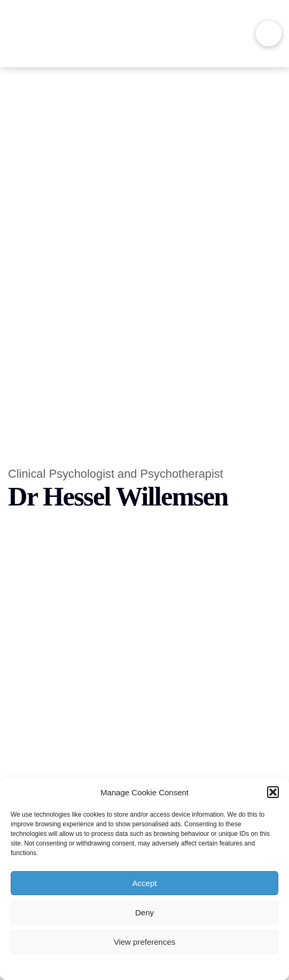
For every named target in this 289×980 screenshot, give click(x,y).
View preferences (145, 942)
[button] (273, 792)
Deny (144, 912)
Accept (145, 883)
